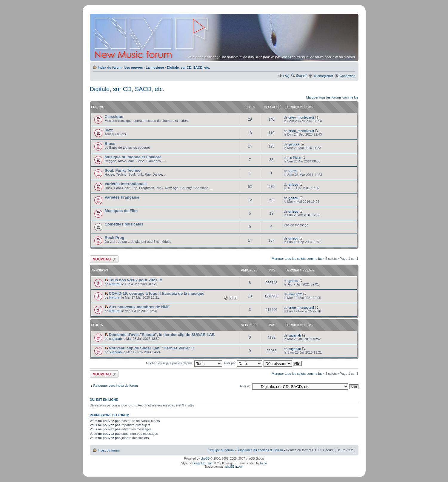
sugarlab (116, 339)
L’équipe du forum (221, 450)
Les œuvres (134, 67)
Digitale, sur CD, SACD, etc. (188, 67)
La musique (155, 67)
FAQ (286, 76)
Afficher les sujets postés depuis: (184, 363)
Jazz (109, 130)
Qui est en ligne (104, 400)
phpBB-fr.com (234, 467)
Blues (110, 143)
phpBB (205, 459)
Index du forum (110, 67)
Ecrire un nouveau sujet (104, 259)
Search (301, 76)
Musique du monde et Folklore (133, 157)
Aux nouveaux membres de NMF (139, 307)
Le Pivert (295, 158)
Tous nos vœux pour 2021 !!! (136, 280)
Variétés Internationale (126, 184)
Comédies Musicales (124, 224)
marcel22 (295, 294)
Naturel (115, 284)
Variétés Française (122, 197)
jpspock (294, 144)
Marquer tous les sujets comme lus (297, 259)
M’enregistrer (324, 76)
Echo (264, 463)
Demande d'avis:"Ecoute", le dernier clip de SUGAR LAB (162, 335)
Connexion (348, 76)
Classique (114, 117)
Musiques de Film (121, 211)
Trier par (243, 363)
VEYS (293, 171)
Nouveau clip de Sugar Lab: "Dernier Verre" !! (151, 348)
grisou (293, 185)
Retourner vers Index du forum (116, 386)
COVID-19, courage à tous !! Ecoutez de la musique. (157, 293)
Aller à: (245, 386)
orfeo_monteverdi (301, 117)
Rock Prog (115, 238)
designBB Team (203, 463)
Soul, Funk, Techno (123, 170)
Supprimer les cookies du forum (260, 450)
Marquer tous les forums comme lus (332, 97)
